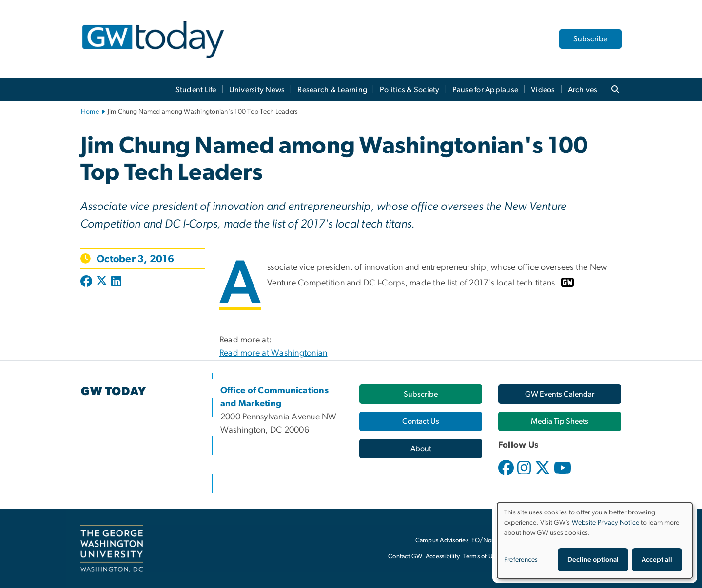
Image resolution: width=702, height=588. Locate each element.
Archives (583, 90)
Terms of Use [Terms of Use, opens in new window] (481, 557)
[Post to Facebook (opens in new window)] (87, 282)
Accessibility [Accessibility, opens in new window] (443, 557)
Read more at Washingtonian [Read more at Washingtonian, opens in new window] (273, 353)
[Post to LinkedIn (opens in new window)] (116, 282)
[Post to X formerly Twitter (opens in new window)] (102, 282)
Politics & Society (410, 90)
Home (90, 112)
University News (257, 90)
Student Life (196, 90)
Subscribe (590, 39)
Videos (543, 90)
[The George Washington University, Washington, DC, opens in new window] (112, 549)
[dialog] (595, 541)
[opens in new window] (507, 475)
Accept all (657, 560)
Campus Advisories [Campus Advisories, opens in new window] (442, 541)
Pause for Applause (486, 90)
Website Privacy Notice (606, 523)
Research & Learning (332, 90)
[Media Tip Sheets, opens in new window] (560, 421)
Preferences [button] (521, 560)
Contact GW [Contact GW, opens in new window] (405, 557)
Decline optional (593, 560)
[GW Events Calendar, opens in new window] (560, 394)
